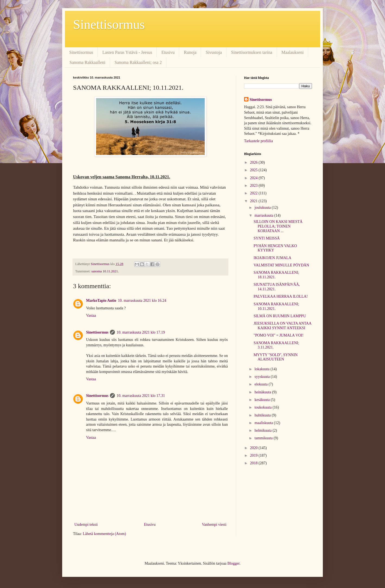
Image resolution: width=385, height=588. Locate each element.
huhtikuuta (263, 415)
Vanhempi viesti (214, 525)
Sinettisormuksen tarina (252, 52)
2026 (254, 162)
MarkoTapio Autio (101, 301)
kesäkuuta (262, 400)
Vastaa (91, 315)
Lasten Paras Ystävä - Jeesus (127, 52)
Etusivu (168, 52)
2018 (254, 463)
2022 (254, 193)
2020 (254, 448)
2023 (254, 186)
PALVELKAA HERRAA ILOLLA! (281, 296)
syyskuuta (263, 377)
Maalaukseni (293, 52)
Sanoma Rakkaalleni (87, 62)
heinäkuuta (263, 392)
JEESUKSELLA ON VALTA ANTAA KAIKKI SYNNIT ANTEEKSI (283, 326)
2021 (254, 201)
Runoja (190, 52)
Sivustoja (214, 52)
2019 (254, 455)
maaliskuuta (264, 423)
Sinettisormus (109, 24)
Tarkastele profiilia (258, 141)
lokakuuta (262, 369)
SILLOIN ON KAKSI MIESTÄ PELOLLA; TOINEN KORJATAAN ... (278, 226)
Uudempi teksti (86, 525)
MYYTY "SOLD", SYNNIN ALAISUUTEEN (276, 357)
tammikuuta (264, 438)
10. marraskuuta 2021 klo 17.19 (141, 332)
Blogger (233, 563)
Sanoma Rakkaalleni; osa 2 (138, 62)
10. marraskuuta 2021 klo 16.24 (142, 301)
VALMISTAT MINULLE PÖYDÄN (281, 265)
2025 (254, 170)
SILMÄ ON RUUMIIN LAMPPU (280, 316)
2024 (254, 178)
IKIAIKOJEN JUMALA (272, 258)
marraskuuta (264, 215)
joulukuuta (263, 208)
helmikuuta (263, 430)
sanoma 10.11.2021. (105, 271)
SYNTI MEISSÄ (267, 238)
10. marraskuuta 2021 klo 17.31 (141, 396)
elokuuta (261, 384)
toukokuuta (263, 407)
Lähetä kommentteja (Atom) (104, 534)
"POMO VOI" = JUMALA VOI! (279, 335)
